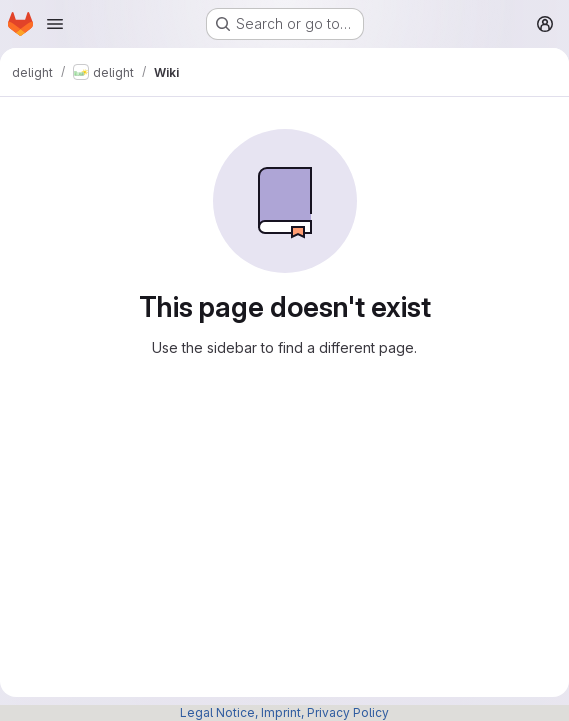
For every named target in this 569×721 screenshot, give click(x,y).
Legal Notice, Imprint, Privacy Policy (284, 712)
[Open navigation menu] (55, 24)
